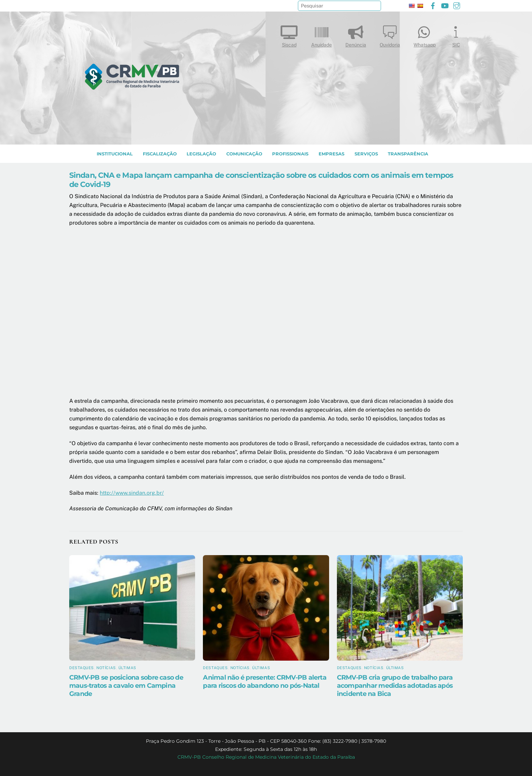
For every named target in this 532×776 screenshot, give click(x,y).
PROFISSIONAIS (290, 154)
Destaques (82, 668)
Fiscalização (160, 154)
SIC (456, 35)
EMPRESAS (331, 154)
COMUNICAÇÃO (244, 154)
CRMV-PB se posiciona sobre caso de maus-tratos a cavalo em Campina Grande (126, 685)
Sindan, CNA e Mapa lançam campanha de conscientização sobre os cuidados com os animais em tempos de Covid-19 (261, 180)
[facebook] (433, 5)
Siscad (289, 35)
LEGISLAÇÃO (201, 154)
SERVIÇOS (366, 154)
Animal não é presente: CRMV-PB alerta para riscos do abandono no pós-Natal (265, 681)
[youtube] (445, 5)
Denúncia (356, 35)
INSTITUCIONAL (115, 154)
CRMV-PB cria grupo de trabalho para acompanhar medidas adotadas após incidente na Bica (395, 685)
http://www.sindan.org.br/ (132, 493)
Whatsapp (425, 35)
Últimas (127, 668)
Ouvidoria (390, 35)
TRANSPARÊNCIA (408, 154)
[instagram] (457, 5)
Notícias (106, 668)
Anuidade (321, 35)
